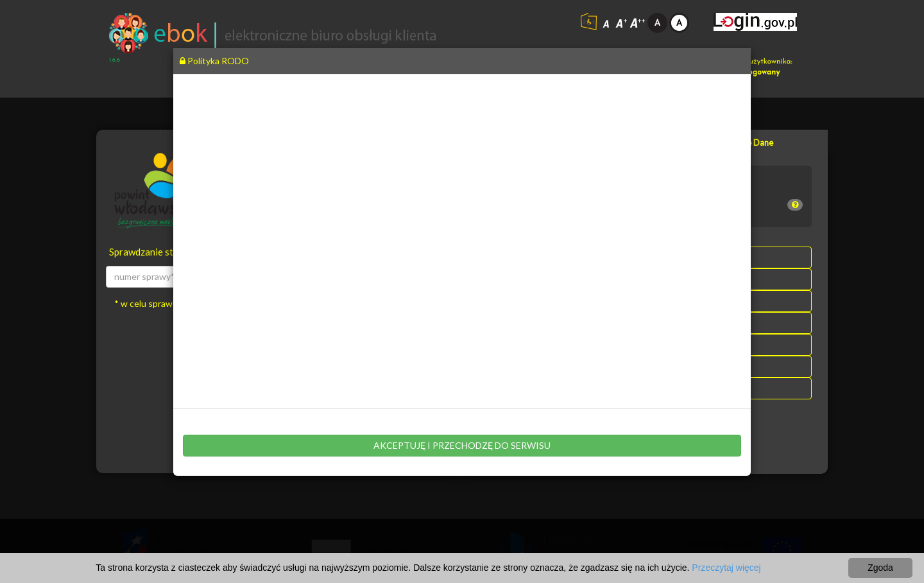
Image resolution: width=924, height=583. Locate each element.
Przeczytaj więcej (726, 568)
